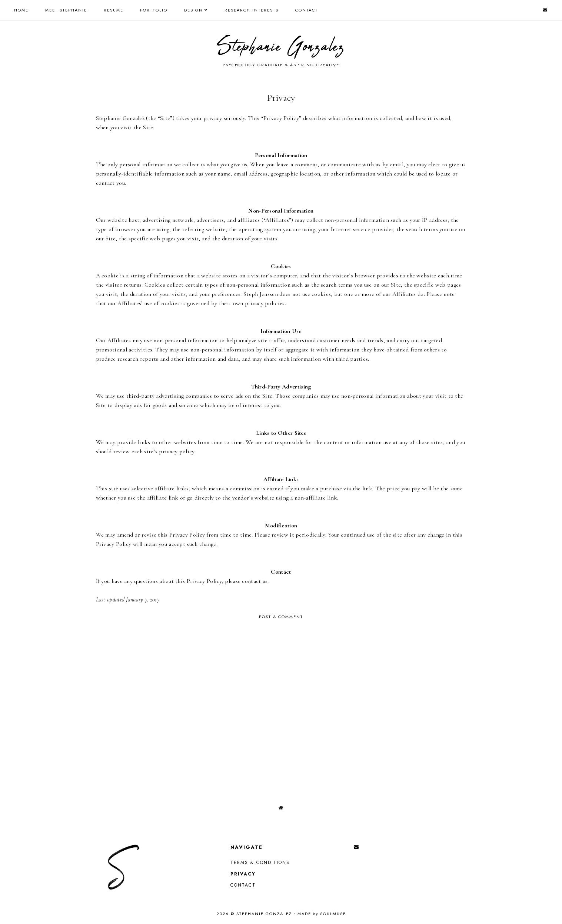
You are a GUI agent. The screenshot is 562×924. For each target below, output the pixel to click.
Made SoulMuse (322, 914)
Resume (114, 10)
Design (194, 10)
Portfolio (154, 10)
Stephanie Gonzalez (281, 47)
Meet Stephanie (66, 10)
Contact (307, 10)
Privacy (243, 874)
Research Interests (252, 10)
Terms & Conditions (260, 863)
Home (21, 10)
